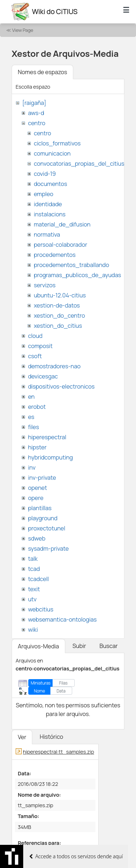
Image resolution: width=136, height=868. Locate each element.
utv (32, 599)
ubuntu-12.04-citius (60, 295)
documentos (50, 184)
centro (37, 123)
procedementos (55, 255)
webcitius (41, 609)
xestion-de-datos (57, 305)
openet (37, 488)
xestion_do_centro (59, 316)
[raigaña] (34, 103)
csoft (35, 356)
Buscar (108, 646)
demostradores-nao (54, 366)
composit (40, 346)
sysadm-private (48, 549)
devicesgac (43, 376)
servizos (45, 285)
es (31, 417)
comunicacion (52, 153)
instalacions (50, 214)
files (33, 427)
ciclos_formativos (57, 143)
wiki (33, 630)
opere (36, 498)
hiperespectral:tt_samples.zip (58, 752)
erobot (37, 407)
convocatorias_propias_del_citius (79, 164)
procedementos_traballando (71, 265)
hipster (37, 447)
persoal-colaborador (60, 245)
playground (43, 518)
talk (33, 559)
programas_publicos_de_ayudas (77, 275)
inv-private (42, 478)
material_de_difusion (62, 224)
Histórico (51, 737)
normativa (47, 234)
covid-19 (45, 174)
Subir (79, 646)
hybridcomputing (50, 457)
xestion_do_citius (58, 326)
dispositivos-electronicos (61, 386)
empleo (44, 194)
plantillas (40, 508)
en (31, 397)
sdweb (37, 538)
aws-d (36, 113)
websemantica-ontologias (62, 619)
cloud (35, 336)
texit (34, 589)
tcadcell (38, 579)
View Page (22, 30)
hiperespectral (47, 437)
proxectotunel (47, 528)
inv (32, 467)
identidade (48, 204)
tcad (34, 569)
